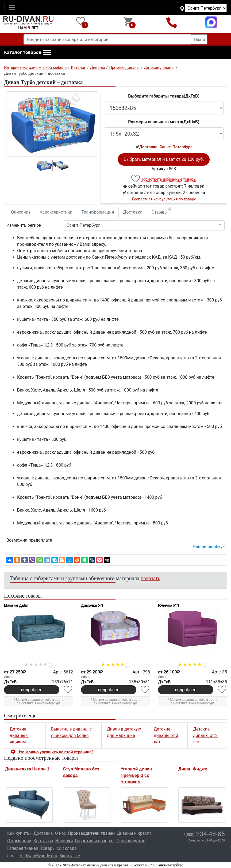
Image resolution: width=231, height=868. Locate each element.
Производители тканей (91, 833)
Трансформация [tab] (98, 212)
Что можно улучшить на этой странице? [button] (55, 752)
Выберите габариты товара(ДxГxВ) (164, 96)
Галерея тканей (23, 848)
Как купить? (19, 833)
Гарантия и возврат (95, 841)
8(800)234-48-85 (172, 22)
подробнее (32, 690)
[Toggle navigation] (12, 8)
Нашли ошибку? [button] (209, 547)
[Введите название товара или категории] (108, 39)
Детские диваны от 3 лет (166, 735)
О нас (61, 833)
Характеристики (56, 212)
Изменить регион (24, 225)
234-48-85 (204, 834)
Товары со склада (59, 848)
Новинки (64, 841)
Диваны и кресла (134, 833)
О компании (19, 841)
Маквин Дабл (16, 605)
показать (150, 578)
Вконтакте (70, 856)
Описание (21, 212)
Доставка (133, 212)
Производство (131, 841)
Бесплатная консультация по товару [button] (164, 199)
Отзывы (162, 211)
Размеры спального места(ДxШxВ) (164, 122)
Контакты (43, 841)
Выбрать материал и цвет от (164, 159)
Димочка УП (92, 605)
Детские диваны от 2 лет (205, 735)
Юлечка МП (169, 605)
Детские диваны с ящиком (19, 735)
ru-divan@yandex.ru (38, 856)
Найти (200, 39)
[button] (28, 53)
